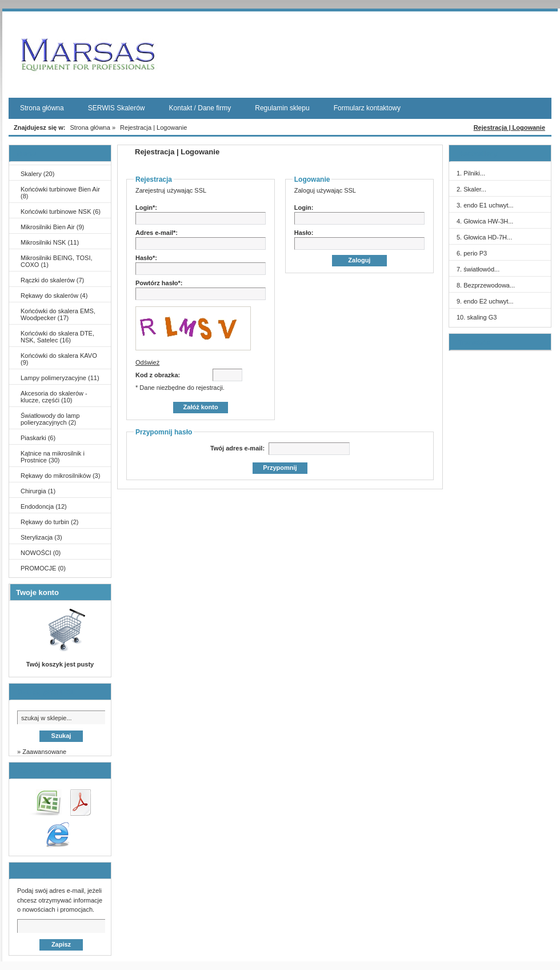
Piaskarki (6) (38, 438)
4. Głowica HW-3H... (485, 221)
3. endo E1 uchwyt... (485, 205)
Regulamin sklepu (282, 108)
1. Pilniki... (471, 173)
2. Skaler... (471, 189)
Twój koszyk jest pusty (60, 664)
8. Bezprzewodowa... (486, 285)
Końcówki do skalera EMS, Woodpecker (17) (58, 314)
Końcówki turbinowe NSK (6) (61, 211)
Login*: (146, 207)
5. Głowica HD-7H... (484, 237)
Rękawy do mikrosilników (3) (60, 476)
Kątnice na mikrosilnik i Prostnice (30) (53, 457)
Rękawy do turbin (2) (50, 522)
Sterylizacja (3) (41, 537)
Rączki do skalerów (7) (52, 280)
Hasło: (304, 233)
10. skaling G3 (477, 317)
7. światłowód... (478, 269)
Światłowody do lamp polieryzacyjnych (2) (50, 419)
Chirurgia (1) (38, 491)
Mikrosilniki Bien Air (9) (52, 227)
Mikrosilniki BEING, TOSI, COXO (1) (57, 261)
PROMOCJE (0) (43, 568)
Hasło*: (146, 258)
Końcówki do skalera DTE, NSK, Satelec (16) (57, 337)
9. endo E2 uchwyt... (485, 301)
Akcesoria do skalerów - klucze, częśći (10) (54, 397)
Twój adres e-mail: (238, 448)
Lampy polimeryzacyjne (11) (60, 378)
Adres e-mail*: (157, 233)
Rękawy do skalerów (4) (54, 296)
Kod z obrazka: (158, 375)
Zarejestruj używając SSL (171, 190)
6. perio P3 (472, 253)
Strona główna (42, 108)
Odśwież (147, 362)
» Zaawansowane (42, 752)
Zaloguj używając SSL (325, 190)
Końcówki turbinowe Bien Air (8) (60, 193)
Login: (304, 207)
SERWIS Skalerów (117, 108)
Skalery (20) (37, 174)
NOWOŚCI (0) (41, 553)
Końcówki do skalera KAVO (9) (59, 359)
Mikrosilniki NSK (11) (50, 242)
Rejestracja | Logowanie (509, 127)
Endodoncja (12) (44, 506)
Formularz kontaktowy (367, 108)
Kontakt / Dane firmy (200, 108)
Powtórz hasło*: (159, 283)
